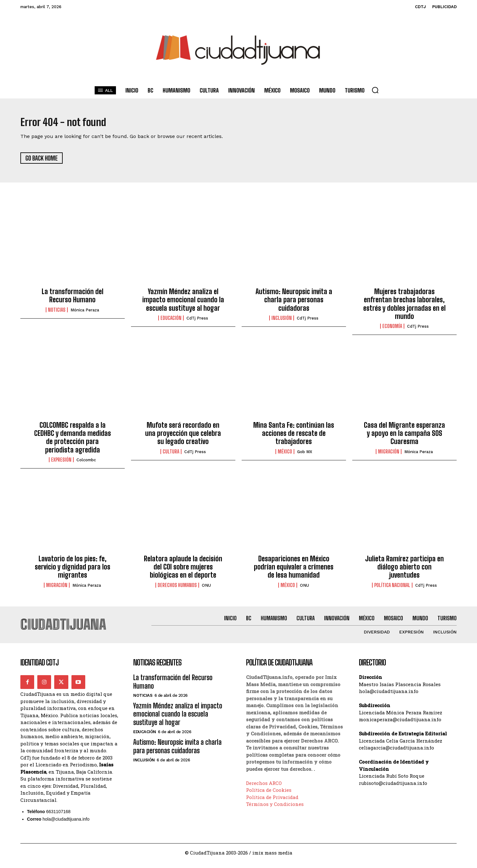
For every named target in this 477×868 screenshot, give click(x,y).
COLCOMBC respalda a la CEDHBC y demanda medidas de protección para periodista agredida (73, 440)
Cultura (171, 455)
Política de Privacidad (272, 803)
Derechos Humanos (177, 588)
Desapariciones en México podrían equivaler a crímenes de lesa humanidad (294, 570)
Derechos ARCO (264, 789)
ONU (206, 588)
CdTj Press (197, 321)
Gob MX (305, 455)
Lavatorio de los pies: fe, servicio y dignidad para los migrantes (73, 570)
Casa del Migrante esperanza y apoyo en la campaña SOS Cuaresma (404, 436)
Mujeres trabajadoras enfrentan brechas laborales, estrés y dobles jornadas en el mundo (404, 307)
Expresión (61, 463)
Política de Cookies (269, 796)
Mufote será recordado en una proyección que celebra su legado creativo (183, 436)
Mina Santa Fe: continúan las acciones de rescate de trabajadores (294, 436)
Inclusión (282, 321)
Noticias (57, 313)
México (285, 455)
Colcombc (86, 463)
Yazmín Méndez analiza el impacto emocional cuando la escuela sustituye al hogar (183, 303)
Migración (389, 455)
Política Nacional (392, 588)
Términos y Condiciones (275, 810)
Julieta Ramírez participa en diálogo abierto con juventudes (404, 570)
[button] (375, 90)
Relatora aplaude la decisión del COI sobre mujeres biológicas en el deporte (183, 570)
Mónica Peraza (85, 313)
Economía (392, 329)
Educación (171, 321)
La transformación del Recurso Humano (73, 298)
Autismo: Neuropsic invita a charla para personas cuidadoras (294, 303)
